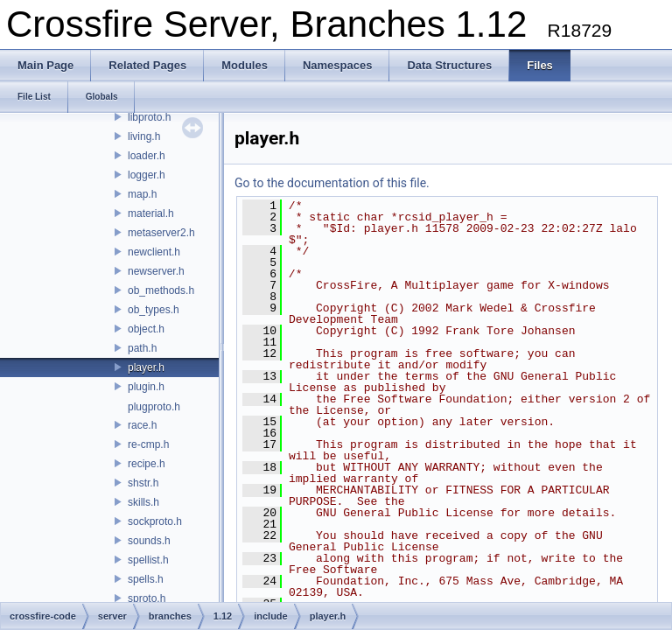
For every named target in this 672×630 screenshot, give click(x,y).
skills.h (143, 502)
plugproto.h (154, 407)
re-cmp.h (148, 444)
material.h (151, 213)
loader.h (147, 156)
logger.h (147, 175)
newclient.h (154, 252)
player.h (146, 367)
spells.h (146, 579)
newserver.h (156, 271)
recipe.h (147, 464)
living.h (144, 136)
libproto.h (149, 117)
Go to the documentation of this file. (332, 183)
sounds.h (149, 541)
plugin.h (146, 387)
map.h (142, 194)
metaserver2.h (161, 233)
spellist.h (148, 560)
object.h (146, 329)
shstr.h (143, 483)
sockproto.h (155, 521)
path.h (142, 348)
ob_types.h (154, 310)
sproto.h (147, 598)
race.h (142, 425)
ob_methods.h (161, 290)
